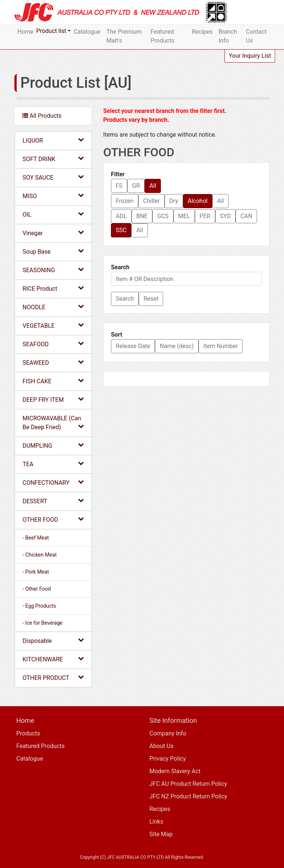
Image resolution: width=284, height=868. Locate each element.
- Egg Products (39, 606)
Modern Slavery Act (175, 771)
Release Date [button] (133, 346)
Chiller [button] (151, 201)
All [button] (153, 186)
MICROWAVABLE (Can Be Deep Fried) (53, 423)
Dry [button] (174, 201)
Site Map (161, 834)
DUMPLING (53, 445)
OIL (53, 214)
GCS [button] (163, 216)
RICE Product (53, 288)
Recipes (202, 32)
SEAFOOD (53, 344)
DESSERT (53, 501)
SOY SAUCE (53, 177)
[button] (125, 299)
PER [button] (205, 216)
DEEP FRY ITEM (53, 399)
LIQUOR (53, 140)
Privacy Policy (168, 759)
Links (156, 822)
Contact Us (256, 36)
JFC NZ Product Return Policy (188, 796)
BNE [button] (142, 216)
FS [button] (119, 186)
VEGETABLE (53, 325)
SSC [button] (121, 230)
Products (28, 733)
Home (25, 32)
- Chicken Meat (40, 555)
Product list (51, 31)
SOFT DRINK (53, 159)
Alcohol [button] (198, 201)
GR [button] (136, 186)
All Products (42, 116)
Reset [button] (151, 299)
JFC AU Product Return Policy (188, 784)
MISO (53, 196)
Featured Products (162, 36)
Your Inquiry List (250, 56)
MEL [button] (184, 216)
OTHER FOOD (53, 519)
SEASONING (53, 270)
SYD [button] (226, 216)
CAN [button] (246, 216)
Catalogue (87, 32)
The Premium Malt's (124, 36)
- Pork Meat (36, 572)
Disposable (53, 640)
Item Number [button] (221, 346)
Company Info (168, 733)
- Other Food (37, 589)
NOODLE (53, 307)
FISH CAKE (53, 381)
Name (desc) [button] (177, 346)
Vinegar (53, 233)
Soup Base (53, 251)
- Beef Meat (36, 538)
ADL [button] (121, 216)
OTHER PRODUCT (53, 677)
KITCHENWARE (53, 659)
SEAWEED (53, 362)
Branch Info (228, 36)
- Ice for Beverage (43, 623)
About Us (161, 746)
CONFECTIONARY (53, 482)
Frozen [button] (125, 201)
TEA (53, 464)
